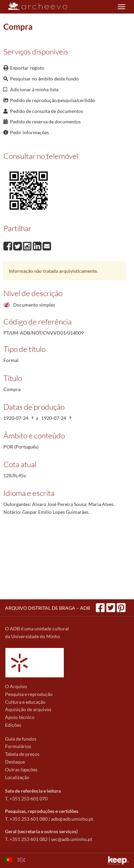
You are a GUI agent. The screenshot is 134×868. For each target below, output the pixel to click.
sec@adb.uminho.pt (72, 839)
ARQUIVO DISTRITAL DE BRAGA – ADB (48, 608)
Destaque (15, 762)
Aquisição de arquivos (28, 709)
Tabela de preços (22, 754)
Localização (17, 777)
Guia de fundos (21, 739)
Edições (13, 725)
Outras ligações (21, 769)
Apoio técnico (20, 717)
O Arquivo (16, 686)
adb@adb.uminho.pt (72, 819)
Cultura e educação (25, 702)
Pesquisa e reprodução (29, 694)
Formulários (18, 746)
